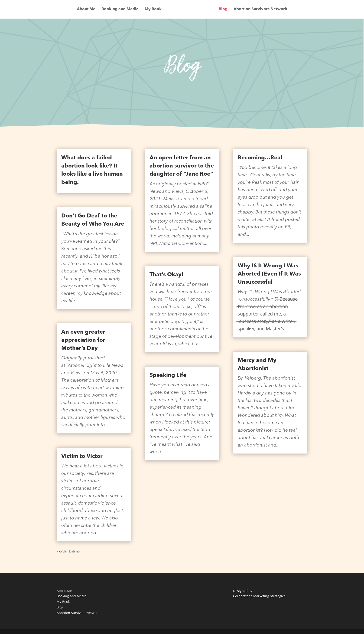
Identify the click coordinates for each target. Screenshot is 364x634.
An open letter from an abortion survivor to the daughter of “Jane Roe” (182, 166)
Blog (223, 9)
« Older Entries (68, 551)
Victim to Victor (82, 457)
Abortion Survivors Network (260, 9)
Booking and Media (120, 9)
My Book (153, 9)
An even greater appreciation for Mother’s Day (83, 340)
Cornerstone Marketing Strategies (259, 596)
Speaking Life (168, 375)
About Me (86, 9)
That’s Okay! (167, 275)
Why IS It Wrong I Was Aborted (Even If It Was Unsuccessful (269, 274)
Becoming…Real (260, 158)
